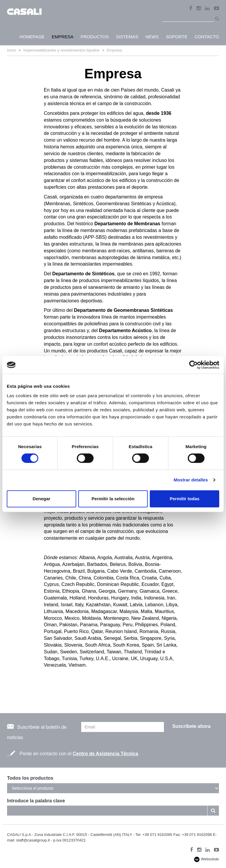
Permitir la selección (113, 499)
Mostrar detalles (191, 480)
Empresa (114, 50)
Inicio (11, 50)
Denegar (41, 499)
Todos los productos (30, 778)
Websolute (206, 859)
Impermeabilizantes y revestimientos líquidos (61, 50)
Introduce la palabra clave (36, 801)
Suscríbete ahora (191, 726)
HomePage (32, 37)
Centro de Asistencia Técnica (105, 754)
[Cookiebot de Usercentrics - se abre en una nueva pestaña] (193, 365)
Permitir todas (185, 499)
